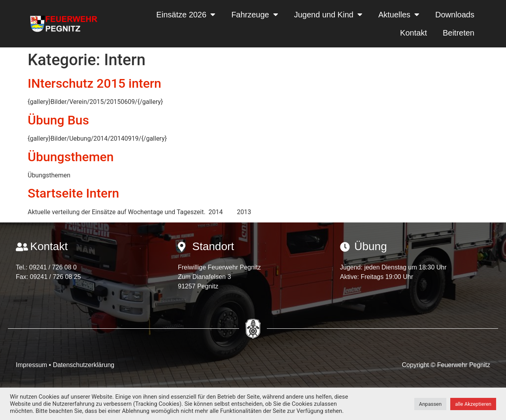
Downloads (455, 15)
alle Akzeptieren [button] (473, 404)
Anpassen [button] (430, 404)
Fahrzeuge (255, 15)
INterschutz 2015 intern (94, 83)
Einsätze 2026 (186, 15)
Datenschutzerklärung (84, 365)
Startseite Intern (73, 193)
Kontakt (413, 33)
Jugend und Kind (328, 15)
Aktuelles (399, 15)
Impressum (32, 365)
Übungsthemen (71, 157)
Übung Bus (58, 120)
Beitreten (459, 33)
